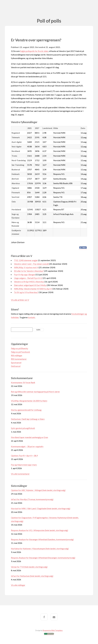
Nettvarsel (16, 366)
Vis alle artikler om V (20, 300)
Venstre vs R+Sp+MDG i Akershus (29, 282)
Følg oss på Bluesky (20, 348)
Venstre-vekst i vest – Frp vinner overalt (31, 264)
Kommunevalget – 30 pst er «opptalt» (27, 446)
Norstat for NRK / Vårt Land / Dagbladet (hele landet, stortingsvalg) (41, 508)
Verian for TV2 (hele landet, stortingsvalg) (29, 567)
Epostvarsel (16, 363)
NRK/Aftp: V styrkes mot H (26, 267)
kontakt (31, 317)
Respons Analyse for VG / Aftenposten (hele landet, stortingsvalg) (39, 530)
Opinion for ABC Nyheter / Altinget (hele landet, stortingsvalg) (38, 490)
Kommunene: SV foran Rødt (23, 382)
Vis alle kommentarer (20, 474)
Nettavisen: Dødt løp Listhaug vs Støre (28, 419)
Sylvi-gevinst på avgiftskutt (23, 428)
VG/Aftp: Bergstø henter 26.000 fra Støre (29, 401)
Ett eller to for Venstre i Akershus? (29, 271)
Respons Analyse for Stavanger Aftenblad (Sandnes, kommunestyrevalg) (42, 539)
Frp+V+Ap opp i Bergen (25, 274)
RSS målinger (17, 355)
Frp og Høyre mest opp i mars (24, 465)
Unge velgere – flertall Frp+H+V (28, 278)
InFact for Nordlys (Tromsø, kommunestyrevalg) (32, 499)
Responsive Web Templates (53, 630)
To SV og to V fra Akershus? (26, 292)
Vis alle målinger (18, 585)
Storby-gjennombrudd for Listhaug (26, 410)
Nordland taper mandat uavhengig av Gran (29, 437)
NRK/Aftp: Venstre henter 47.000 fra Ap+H (33, 289)
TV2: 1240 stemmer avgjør (26, 260)
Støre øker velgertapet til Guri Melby (30, 285)
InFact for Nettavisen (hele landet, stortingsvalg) (32, 576)
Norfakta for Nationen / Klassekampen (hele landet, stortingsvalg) (40, 549)
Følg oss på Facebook (20, 352)
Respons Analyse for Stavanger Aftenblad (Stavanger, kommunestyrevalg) (43, 558)
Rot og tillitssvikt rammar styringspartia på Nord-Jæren (35, 392)
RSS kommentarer (19, 359)
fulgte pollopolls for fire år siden (34, 51)
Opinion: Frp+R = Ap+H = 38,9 (24, 456)
